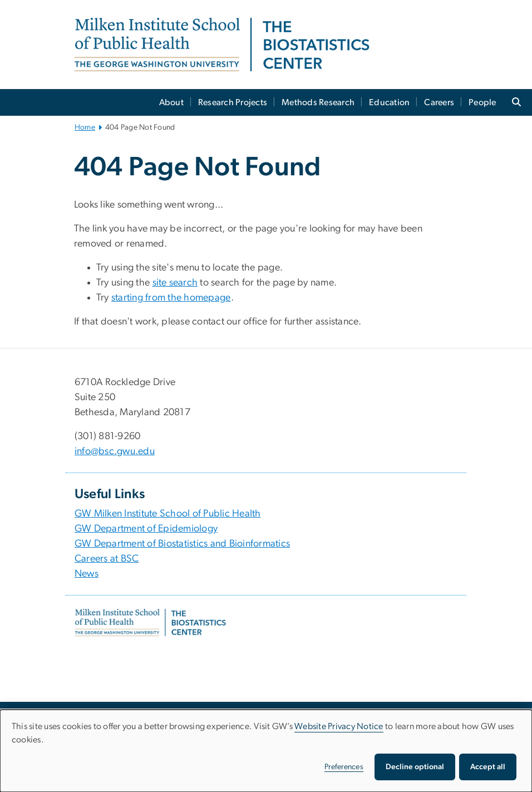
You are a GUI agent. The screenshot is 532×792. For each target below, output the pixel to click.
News (87, 574)
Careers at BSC (107, 559)
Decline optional (415, 767)
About (171, 102)
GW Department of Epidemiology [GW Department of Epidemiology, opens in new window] (146, 529)
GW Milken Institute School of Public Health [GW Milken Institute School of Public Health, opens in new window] (168, 514)
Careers (439, 102)
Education (389, 102)
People (482, 102)
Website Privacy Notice (339, 726)
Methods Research (318, 102)
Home (85, 127)
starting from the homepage (171, 298)
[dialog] (266, 751)
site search (175, 283)
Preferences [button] (344, 767)
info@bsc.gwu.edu (115, 451)
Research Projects (233, 102)
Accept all (488, 767)
